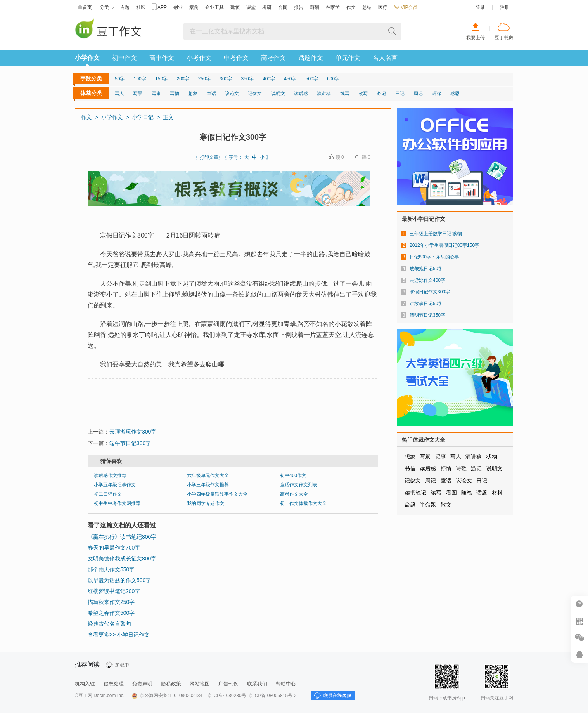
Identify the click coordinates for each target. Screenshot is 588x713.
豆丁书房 (504, 38)
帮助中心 (286, 684)
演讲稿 (324, 94)
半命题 (428, 505)
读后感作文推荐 (110, 475)
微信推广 (579, 638)
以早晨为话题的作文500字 (119, 580)
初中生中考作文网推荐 (117, 503)
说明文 (278, 94)
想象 (193, 94)
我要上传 (476, 38)
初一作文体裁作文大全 (303, 503)
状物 (492, 456)
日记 (400, 94)
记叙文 (255, 94)
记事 (441, 456)
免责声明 (142, 684)
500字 (312, 79)
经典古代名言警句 (109, 624)
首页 (85, 8)
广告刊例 (228, 684)
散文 (446, 505)
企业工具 (214, 7)
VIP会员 (406, 7)
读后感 (301, 94)
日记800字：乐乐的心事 (434, 257)
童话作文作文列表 (299, 485)
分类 (107, 8)
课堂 (251, 7)
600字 (333, 79)
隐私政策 (171, 684)
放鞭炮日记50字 (426, 269)
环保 (437, 94)
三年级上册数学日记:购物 (436, 234)
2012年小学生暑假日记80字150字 (444, 245)
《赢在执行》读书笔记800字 (122, 537)
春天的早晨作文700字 (114, 548)
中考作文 (236, 58)
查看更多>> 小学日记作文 (119, 635)
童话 (211, 94)
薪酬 (315, 7)
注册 (505, 7)
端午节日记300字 (130, 443)
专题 (125, 7)
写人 (119, 94)
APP (159, 8)
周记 (418, 94)
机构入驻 (85, 684)
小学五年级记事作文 (115, 485)
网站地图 (200, 684)
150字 (161, 79)
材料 (497, 493)
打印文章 (209, 157)
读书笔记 (415, 493)
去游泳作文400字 (427, 280)
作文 (351, 7)
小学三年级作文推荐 (208, 485)
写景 (138, 94)
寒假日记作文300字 (430, 292)
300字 (226, 79)
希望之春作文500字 (111, 613)
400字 (269, 79)
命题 (410, 505)
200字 (183, 79)
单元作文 (348, 58)
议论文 (232, 94)
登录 (480, 7)
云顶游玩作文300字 (133, 432)
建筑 (235, 7)
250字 (204, 79)
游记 (381, 94)
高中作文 (162, 58)
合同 (283, 7)
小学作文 (87, 58)
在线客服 (579, 654)
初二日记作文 (108, 494)
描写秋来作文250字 (111, 602)
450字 (290, 79)
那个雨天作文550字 (111, 569)
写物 (175, 94)
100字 (140, 79)
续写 (345, 94)
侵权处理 (114, 684)
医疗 (383, 7)
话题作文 (311, 58)
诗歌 (461, 468)
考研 (267, 7)
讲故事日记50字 (426, 304)
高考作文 (273, 58)
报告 (299, 7)
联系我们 (257, 684)
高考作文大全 (294, 494)
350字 (247, 79)
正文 (168, 117)
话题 (482, 493)
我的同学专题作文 (206, 503)
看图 (451, 493)
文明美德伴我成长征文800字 (122, 559)
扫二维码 (579, 621)
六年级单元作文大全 (208, 475)
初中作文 (125, 58)
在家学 (333, 7)
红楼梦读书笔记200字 (114, 591)
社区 (141, 7)
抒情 (446, 468)
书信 (410, 468)
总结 (367, 7)
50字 (120, 79)
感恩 (455, 94)
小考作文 (199, 58)
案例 (194, 7)
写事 (156, 94)
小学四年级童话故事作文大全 (217, 494)
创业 (178, 7)
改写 (363, 94)
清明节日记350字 (427, 315)
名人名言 (385, 58)
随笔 (467, 493)
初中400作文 (293, 475)
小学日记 (143, 117)
